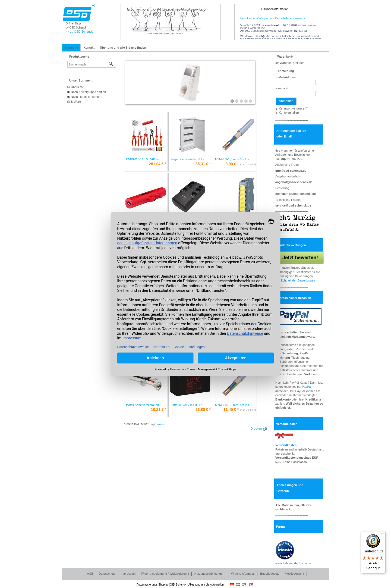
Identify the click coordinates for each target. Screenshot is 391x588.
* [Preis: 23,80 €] (203, 409)
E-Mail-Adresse (286, 77)
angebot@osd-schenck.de (294, 182)
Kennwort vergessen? (293, 108)
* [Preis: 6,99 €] (232, 164)
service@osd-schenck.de (293, 205)
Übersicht (77, 87)
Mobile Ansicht (294, 574)
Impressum (128, 574)
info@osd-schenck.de (291, 171)
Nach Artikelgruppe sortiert (89, 92)
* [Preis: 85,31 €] (203, 164)
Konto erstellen (289, 112)
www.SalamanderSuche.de (293, 563)
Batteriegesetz (270, 574)
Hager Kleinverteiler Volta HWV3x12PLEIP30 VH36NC (207, 159)
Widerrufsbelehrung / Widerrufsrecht (165, 574)
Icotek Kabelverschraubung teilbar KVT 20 (154, 405)
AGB (90, 574)
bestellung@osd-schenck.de (296, 194)
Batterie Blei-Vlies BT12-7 (188, 405)
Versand (161, 424)
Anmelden (286, 101)
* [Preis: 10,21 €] (159, 409)
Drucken (256, 429)
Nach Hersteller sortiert (86, 97)
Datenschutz (107, 574)
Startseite (71, 48)
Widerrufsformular (243, 574)
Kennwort (282, 88)
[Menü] (382, 534)
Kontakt (89, 48)
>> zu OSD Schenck (79, 32)
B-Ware (76, 102)
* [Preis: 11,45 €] (231, 409)
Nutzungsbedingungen (209, 574)
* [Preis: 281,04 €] (157, 164)
